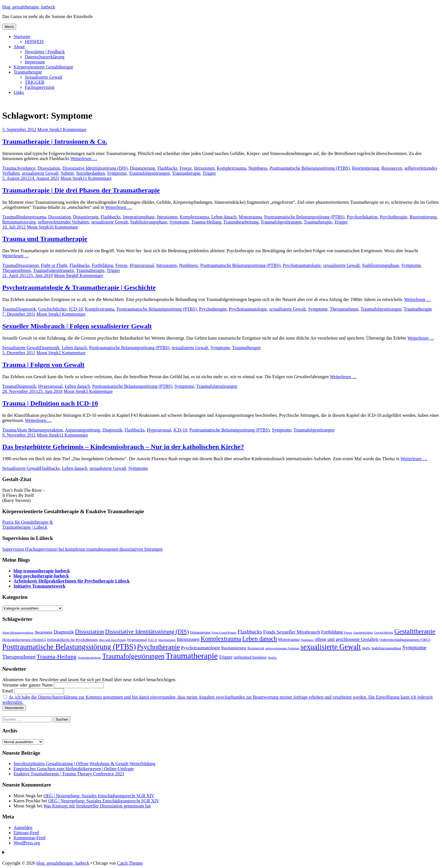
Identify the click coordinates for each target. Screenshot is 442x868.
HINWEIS (34, 42)
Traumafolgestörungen (149, 173)
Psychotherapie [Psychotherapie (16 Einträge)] (158, 647)
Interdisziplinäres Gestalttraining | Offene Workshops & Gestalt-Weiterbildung (84, 764)
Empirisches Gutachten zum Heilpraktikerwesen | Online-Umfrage (74, 769)
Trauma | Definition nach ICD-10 (50, 403)
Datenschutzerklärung (45, 57)
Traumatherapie (28, 72)
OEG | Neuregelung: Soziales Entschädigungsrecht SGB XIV (99, 796)
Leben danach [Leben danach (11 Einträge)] (259, 639)
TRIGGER (35, 82)
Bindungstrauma (31, 217)
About (19, 47)
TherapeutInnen (16, 270)
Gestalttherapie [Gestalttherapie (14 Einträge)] (415, 631)
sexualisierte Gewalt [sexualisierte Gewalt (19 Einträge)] (331, 647)
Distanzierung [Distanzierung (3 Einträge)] (200, 632)
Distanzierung (142, 168)
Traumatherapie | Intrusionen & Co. (55, 141)
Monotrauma (250, 217)
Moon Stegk (48, 129)
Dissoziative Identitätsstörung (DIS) (95, 168)
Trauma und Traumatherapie (45, 239)
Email (8, 691)
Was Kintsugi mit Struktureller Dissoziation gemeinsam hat (97, 806)
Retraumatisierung (19, 222)
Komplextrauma (231, 168)
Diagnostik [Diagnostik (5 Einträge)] (64, 632)
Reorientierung (366, 168)
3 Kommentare (73, 129)
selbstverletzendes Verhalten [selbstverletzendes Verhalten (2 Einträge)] (282, 648)
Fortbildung (103, 265)
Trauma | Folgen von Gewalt (43, 365)
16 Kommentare (64, 227)
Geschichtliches (52, 309)
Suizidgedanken (90, 173)
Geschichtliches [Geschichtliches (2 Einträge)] (384, 633)
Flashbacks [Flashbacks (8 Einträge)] (250, 632)
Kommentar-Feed (29, 838)
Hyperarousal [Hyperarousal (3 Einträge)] (137, 640)
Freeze (186, 168)
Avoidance (26, 168)
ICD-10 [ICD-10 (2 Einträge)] (153, 640)
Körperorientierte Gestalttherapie (43, 67)
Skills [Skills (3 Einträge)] (366, 648)
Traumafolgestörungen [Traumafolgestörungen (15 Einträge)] (133, 656)
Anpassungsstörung (82, 430)
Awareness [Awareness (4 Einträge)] (43, 632)
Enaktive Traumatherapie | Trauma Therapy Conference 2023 (69, 774)
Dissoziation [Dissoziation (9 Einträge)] (89, 632)
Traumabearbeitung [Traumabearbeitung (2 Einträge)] (89, 658)
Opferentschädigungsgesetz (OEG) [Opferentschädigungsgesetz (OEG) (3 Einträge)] (405, 640)
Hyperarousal (142, 265)
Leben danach (224, 217)
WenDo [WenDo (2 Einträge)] (272, 658)
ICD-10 (76, 309)
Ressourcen (392, 168)
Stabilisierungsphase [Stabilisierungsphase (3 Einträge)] (386, 648)
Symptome (117, 173)
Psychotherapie (394, 217)
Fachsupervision (40, 87)
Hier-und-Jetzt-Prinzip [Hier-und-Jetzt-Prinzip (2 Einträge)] (113, 640)
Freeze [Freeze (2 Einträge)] (348, 633)
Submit (67, 173)
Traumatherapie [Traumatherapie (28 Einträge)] (192, 656)
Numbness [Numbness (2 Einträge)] (307, 640)
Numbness (258, 168)
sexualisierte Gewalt (40, 173)
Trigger (209, 173)
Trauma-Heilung (206, 222)
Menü (9, 27)
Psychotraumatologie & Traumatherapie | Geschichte (79, 287)
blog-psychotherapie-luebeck (41, 576)
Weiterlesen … (84, 159)
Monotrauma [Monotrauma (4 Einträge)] (289, 639)
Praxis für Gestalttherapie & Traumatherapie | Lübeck (28, 525)
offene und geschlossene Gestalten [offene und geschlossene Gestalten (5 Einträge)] (346, 639)
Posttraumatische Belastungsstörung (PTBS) (310, 168)
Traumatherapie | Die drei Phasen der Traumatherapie (81, 190)
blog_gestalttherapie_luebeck (29, 7)
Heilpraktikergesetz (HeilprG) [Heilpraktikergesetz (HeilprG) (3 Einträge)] (24, 640)
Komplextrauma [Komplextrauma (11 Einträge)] (221, 639)
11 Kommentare (97, 178)
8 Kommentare (90, 275)
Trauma (9, 168)
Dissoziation (49, 168)
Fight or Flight (54, 265)
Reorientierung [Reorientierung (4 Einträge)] (234, 648)
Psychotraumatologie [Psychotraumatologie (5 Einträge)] (200, 648)
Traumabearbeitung (241, 222)
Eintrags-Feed (26, 833)
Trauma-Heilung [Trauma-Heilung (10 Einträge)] (57, 657)
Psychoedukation (362, 217)
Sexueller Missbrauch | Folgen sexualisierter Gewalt (77, 326)
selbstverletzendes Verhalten (63, 222)
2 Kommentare (72, 353)
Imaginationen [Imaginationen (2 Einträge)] (167, 640)
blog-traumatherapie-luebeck (42, 571)
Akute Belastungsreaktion (39, 430)
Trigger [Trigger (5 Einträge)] (226, 657)
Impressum (35, 62)
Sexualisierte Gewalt (44, 77)
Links (19, 92)
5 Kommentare (99, 391)
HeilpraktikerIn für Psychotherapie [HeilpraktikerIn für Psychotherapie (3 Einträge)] (72, 640)
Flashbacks (167, 168)
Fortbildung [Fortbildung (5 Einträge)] (332, 632)
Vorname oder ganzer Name (27, 685)
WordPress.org (27, 843)
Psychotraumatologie (302, 265)
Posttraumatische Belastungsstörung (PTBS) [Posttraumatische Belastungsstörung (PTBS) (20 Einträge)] (69, 647)
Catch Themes (130, 863)
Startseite (22, 36)
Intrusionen (204, 168)
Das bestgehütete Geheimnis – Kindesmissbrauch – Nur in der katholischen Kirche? (123, 447)
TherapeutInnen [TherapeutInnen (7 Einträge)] (19, 657)
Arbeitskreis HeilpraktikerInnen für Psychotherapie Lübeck (72, 581)
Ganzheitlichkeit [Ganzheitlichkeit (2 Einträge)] (363, 633)
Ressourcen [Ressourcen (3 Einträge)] (256, 648)
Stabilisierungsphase (149, 222)
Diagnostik (26, 309)
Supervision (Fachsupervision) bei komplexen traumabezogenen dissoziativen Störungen (82, 549)
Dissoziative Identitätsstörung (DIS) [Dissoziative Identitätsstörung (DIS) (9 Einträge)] (147, 632)
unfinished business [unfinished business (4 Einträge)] (250, 657)
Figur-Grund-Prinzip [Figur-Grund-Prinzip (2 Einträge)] (224, 633)
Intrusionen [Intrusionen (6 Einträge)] (188, 639)
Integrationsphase (139, 217)
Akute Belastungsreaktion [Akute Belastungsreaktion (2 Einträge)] (18, 633)
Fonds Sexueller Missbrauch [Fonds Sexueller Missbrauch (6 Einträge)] (292, 632)
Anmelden (23, 828)
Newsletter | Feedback (45, 52)
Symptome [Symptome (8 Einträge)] (415, 647)
